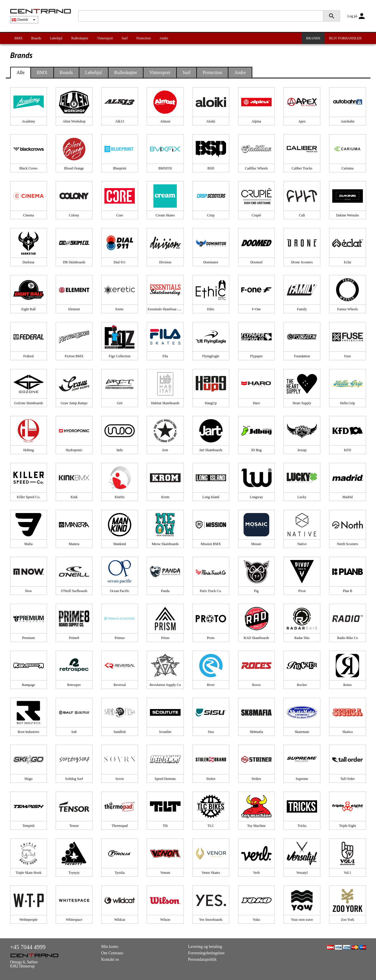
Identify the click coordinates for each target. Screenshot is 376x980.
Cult (302, 215)
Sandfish (120, 732)
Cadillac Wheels (257, 168)
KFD (347, 450)
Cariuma (348, 168)
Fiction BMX (74, 356)
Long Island (211, 497)
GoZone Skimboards (29, 403)
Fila (165, 356)
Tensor (74, 826)
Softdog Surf (74, 779)
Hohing (29, 450)
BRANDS (313, 38)
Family (302, 309)
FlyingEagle (211, 356)
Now (28, 591)
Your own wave (302, 920)
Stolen (211, 779)
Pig (256, 591)
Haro (256, 403)
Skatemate (302, 732)
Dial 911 (120, 262)
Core (119, 215)
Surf (125, 38)
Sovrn (120, 779)
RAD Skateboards (256, 638)
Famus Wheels (348, 309)
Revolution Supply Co (165, 685)
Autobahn (348, 121)
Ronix (348, 685)
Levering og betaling (205, 947)
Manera (74, 544)
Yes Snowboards (211, 920)
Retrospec (74, 685)
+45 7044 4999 (28, 947)
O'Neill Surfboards (74, 591)
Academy (29, 121)
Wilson (165, 920)
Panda (165, 591)
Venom (165, 873)
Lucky (302, 497)
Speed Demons (165, 779)
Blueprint (119, 168)
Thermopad (119, 826)
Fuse (348, 356)
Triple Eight (347, 826)
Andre (164, 38)
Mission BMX (211, 544)
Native (302, 544)
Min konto (110, 947)
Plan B (347, 591)
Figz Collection (120, 356)
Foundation (302, 356)
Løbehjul (56, 38)
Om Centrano (112, 953)
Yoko (256, 920)
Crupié (257, 215)
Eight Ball (28, 309)
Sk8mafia (256, 732)
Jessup (302, 450)
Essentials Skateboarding (165, 309)
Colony (74, 215)
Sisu (211, 732)
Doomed (256, 262)
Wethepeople (28, 920)
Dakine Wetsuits (347, 215)
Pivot (302, 591)
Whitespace (74, 920)
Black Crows (28, 168)
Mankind (119, 544)
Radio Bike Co (348, 638)
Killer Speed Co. (28, 497)
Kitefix (120, 497)
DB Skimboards (74, 262)
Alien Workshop (74, 121)
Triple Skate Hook (29, 873)
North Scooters (347, 544)
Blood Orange (74, 168)
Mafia (28, 544)
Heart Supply (302, 403)
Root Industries (29, 732)
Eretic (120, 309)
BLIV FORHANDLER (345, 38)
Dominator (211, 262)
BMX (19, 38)
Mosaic (256, 544)
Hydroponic (74, 450)
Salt (74, 732)
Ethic (211, 309)
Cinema (28, 215)
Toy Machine (256, 826)
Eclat (348, 262)
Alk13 (120, 121)
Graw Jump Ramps (74, 403)
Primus (120, 638)
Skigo (29, 779)
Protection (143, 38)
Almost (165, 121)
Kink (74, 497)
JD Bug (256, 450)
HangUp (211, 403)
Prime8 (74, 638)
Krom (165, 497)
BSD (211, 168)
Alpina (257, 121)
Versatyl (302, 873)
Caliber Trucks (302, 168)
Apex (302, 121)
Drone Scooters (302, 262)
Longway (256, 497)
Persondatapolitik (202, 959)
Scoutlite (165, 732)
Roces (256, 685)
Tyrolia (120, 873)
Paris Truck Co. (211, 591)
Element (74, 309)
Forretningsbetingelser (207, 953)
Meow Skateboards (165, 544)
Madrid (348, 497)
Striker (257, 779)
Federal (29, 356)
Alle (21, 72)
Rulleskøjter (80, 38)
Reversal (120, 685)
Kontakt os (110, 959)
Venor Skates (211, 873)
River (211, 685)
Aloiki (211, 121)
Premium (29, 638)
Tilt (165, 826)
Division (165, 262)
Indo (120, 450)
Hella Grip (348, 403)
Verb (257, 873)
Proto (211, 638)
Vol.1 (348, 873)
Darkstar (28, 262)
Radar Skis (302, 638)
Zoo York (348, 920)
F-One (257, 309)
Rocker (302, 685)
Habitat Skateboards (165, 403)
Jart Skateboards (211, 450)
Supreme (302, 779)
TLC (211, 826)
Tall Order (348, 779)
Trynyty (74, 873)
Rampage (28, 685)
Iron (165, 450)
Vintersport (105, 38)
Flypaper (257, 356)
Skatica (348, 732)
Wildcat (120, 920)
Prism (165, 638)
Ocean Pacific (120, 591)
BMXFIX (165, 168)
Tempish (28, 826)
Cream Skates (165, 215)
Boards (36, 38)
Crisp (211, 215)
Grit (119, 403)
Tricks (302, 826)
